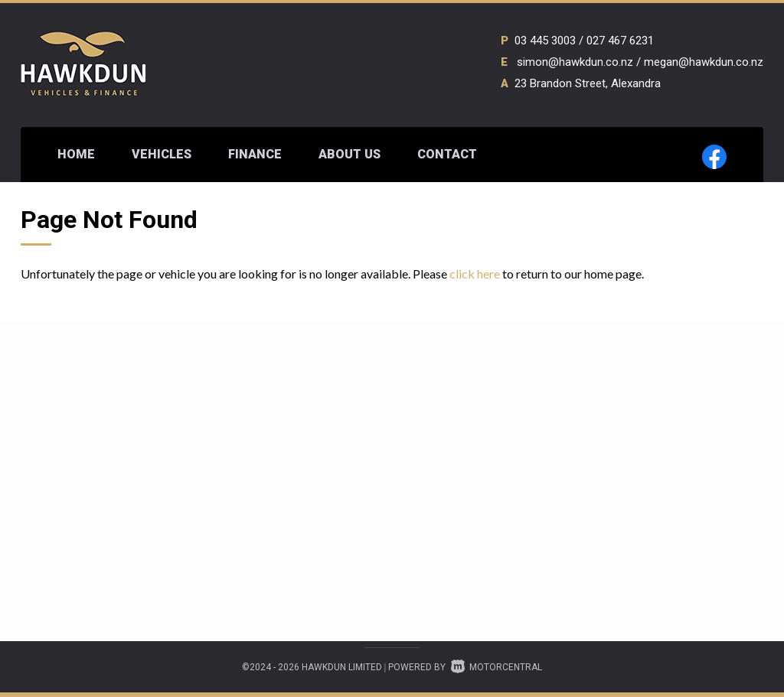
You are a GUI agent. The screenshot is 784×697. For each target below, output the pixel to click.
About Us (350, 154)
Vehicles (162, 154)
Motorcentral (497, 667)
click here (475, 274)
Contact (447, 154)
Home (76, 154)
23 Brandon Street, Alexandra (588, 83)
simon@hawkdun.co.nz (575, 62)
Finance (255, 154)
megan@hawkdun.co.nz (704, 62)
